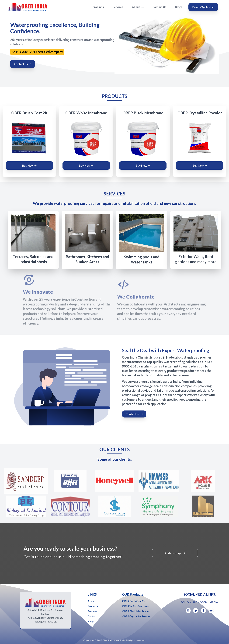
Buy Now (29, 165)
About (91, 601)
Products (98, 7)
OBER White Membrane (135, 606)
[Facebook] (203, 611)
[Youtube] (211, 611)
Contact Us (159, 7)
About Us (138, 7)
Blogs (179, 7)
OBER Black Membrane (135, 611)
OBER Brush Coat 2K (134, 601)
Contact (92, 616)
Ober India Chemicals (114, 640)
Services (118, 7)
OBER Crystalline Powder (136, 616)
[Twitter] (196, 611)
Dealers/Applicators (203, 7)
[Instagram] (188, 611)
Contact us (135, 414)
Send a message (175, 553)
